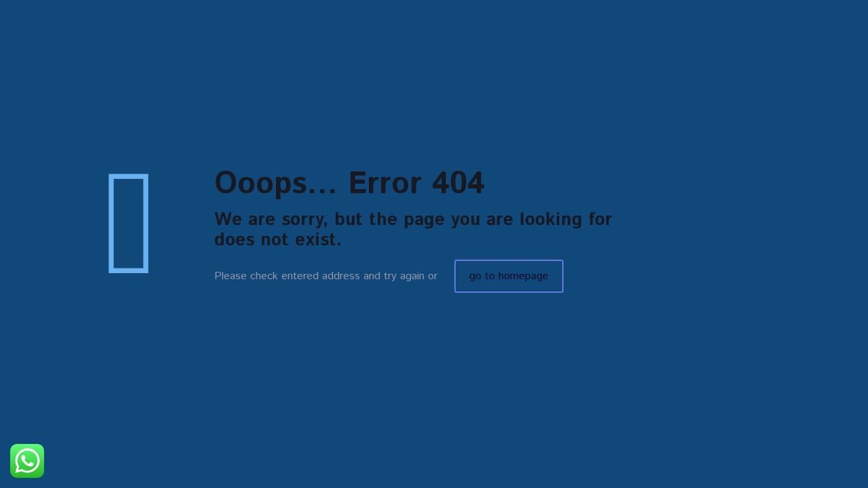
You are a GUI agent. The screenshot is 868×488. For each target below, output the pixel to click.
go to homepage (509, 276)
